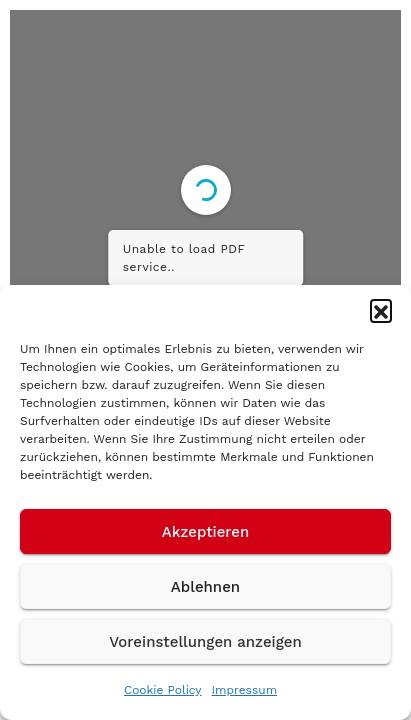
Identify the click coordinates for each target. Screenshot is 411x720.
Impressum (245, 690)
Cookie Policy (163, 690)
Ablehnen (205, 587)
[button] (381, 310)
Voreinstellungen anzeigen (205, 642)
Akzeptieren (206, 532)
